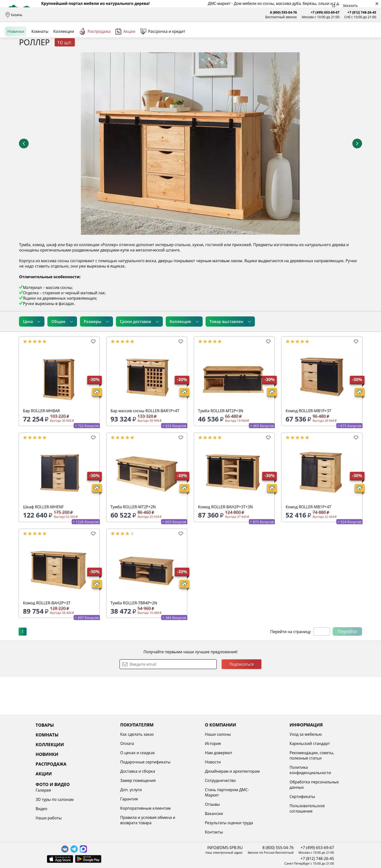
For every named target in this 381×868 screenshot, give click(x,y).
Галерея (311, 734)
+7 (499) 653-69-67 (325, 12)
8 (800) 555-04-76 (283, 12)
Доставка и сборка (42, 15)
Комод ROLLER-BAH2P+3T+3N (225, 544)
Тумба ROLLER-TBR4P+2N (134, 640)
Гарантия (101, 799)
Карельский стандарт (253, 743)
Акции (125, 53)
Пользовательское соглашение (251, 808)
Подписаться (242, 702)
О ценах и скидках (109, 753)
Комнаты (100, 36)
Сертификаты (246, 796)
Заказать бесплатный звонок (354, 53)
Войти (328, 36)
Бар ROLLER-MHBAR (41, 448)
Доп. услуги (103, 790)
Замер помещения (110, 780)
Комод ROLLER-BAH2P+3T (47, 640)
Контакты (172, 832)
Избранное (347, 36)
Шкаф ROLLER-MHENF (43, 544)
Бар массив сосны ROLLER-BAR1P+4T (145, 448)
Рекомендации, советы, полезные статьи (255, 755)
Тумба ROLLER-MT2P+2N (133, 544)
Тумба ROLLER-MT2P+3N (221, 448)
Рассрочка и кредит (94, 15)
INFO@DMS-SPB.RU (225, 848)
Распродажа (95, 53)
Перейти (347, 669)
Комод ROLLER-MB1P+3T (308, 448)
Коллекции (64, 53)
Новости (171, 762)
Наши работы (316, 762)
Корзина (369, 36)
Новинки (16, 53)
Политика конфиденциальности (254, 770)
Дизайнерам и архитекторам (190, 771)
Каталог (67, 36)
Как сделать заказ (109, 734)
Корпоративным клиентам (117, 808)
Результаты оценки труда (187, 823)
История (171, 743)
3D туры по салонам (322, 743)
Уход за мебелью (249, 734)
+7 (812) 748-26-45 (362, 12)
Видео (309, 753)
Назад (18, 64)
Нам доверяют (176, 753)
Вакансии (172, 814)
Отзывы (121, 15)
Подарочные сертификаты (117, 762)
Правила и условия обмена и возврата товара (120, 820)
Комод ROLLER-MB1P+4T (308, 544)
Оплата (67, 15)
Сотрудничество (178, 780)
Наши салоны (143, 15)
